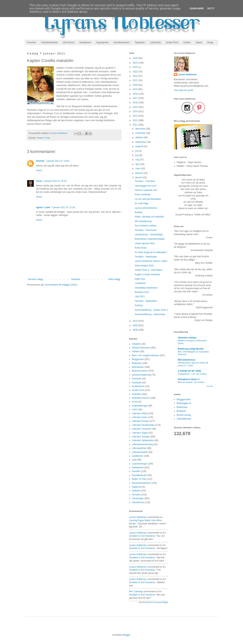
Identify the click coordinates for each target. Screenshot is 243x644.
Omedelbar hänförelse (146, 288)
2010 (136, 321)
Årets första (141, 248)
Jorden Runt (172, 42)
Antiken (187, 42)
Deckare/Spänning (141, 375)
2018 (136, 94)
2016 (136, 103)
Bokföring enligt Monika (191, 349)
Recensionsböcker (141, 483)
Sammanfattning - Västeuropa (150, 314)
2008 (136, 330)
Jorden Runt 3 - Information (149, 270)
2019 (136, 89)
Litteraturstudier (140, 452)
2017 (136, 98)
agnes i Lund (43, 207)
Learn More (197, 9)
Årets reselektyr (143, 195)
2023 (136, 72)
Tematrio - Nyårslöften (146, 301)
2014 (136, 111)
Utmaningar (138, 498)
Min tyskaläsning (143, 221)
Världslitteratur (184, 419)
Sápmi (199, 42)
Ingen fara (140, 279)
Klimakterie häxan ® (189, 379)
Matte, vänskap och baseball (149, 217)
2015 (136, 107)
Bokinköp (137, 363)
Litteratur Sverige (141, 437)
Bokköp (139, 212)
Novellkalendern (122, 42)
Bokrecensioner (140, 371)
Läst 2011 (140, 297)
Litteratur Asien (140, 417)
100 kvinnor (69, 42)
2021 (136, 80)
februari (140, 173)
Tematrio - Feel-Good (146, 230)
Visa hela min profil (183, 90)
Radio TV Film (44, 138)
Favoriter (32, 42)
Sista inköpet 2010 (144, 266)
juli (137, 151)
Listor (135, 409)
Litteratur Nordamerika (143, 425)
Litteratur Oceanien (142, 429)
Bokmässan (138, 367)
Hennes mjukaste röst (146, 190)
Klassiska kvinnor (141, 398)
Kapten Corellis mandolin (147, 275)
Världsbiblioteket (49, 42)
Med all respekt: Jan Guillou (191, 382)
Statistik (136, 491)
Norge (210, 42)
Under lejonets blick (145, 243)
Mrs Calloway (136, 591)
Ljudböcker (138, 456)
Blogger (126, 635)
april (138, 164)
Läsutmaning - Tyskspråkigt (149, 235)
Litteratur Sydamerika (143, 440)
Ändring (139, 305)
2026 (136, 58)
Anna (39, 181)
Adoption (136, 344)
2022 (136, 76)
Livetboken (140, 283)
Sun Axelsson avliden (146, 226)
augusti (139, 146)
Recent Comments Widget (157, 602)
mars (138, 169)
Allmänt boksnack (141, 348)
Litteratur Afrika (140, 413)
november (141, 133)
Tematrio (136, 495)
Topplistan (140, 42)
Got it (211, 9)
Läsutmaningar (139, 464)
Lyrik (134, 460)
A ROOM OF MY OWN (190, 371)
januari (139, 177)
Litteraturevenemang (142, 444)
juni (137, 155)
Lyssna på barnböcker (146, 208)
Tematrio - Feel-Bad (145, 181)
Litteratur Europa (140, 421)
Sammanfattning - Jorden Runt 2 (151, 310)
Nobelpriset (85, 42)
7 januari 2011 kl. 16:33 (55, 181)
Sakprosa (137, 487)
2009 (136, 326)
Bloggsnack (138, 359)
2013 (136, 116)
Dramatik (136, 379)
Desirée (40, 161)
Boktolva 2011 (142, 292)
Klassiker (137, 394)
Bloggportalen (184, 399)
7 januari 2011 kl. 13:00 (57, 161)
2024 (136, 67)
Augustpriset (102, 42)
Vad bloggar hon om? (146, 186)
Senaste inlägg (35, 279)
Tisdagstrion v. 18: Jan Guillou (192, 374)
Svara (39, 170)
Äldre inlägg (114, 279)
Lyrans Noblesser (138, 517)
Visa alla (209, 386)
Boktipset (181, 411)
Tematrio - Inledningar (146, 257)
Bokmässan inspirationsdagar (150, 239)
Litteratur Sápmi (140, 433)
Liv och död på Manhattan (148, 199)
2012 (136, 120)
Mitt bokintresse (187, 360)
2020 (136, 85)
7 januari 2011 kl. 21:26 (63, 207)
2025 (136, 63)
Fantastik (137, 383)
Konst (135, 402)
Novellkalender (139, 475)
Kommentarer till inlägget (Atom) (61, 285)
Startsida (75, 279)
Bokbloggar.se (184, 403)
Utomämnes (138, 502)
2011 (136, 125)
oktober (139, 137)
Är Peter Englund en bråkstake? (151, 252)
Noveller (136, 471)
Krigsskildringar (140, 406)
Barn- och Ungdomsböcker (146, 355)
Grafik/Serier (138, 386)
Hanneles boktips (187, 338)
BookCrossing (184, 415)
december (141, 129)
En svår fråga (142, 203)
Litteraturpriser (139, 448)
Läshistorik (155, 42)
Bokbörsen (182, 407)
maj (138, 160)
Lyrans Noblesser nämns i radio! (151, 261)
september (141, 142)
